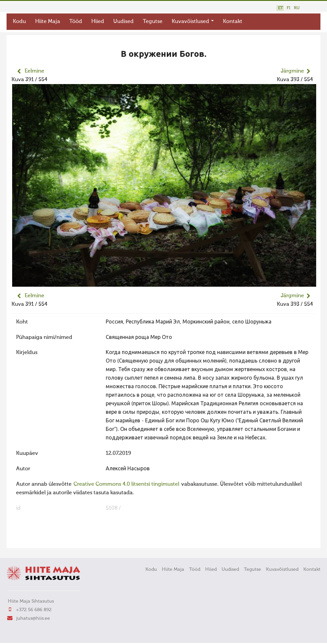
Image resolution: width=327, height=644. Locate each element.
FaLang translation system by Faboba (35, 539)
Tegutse (153, 22)
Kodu (19, 22)
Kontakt (233, 22)
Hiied (98, 22)
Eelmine (34, 71)
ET (281, 8)
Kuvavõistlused (193, 22)
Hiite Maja (48, 22)
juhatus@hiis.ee (33, 618)
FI (288, 8)
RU (297, 8)
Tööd (76, 22)
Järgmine (292, 71)
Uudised (123, 22)
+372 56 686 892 (34, 610)
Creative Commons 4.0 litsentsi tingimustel (126, 484)
